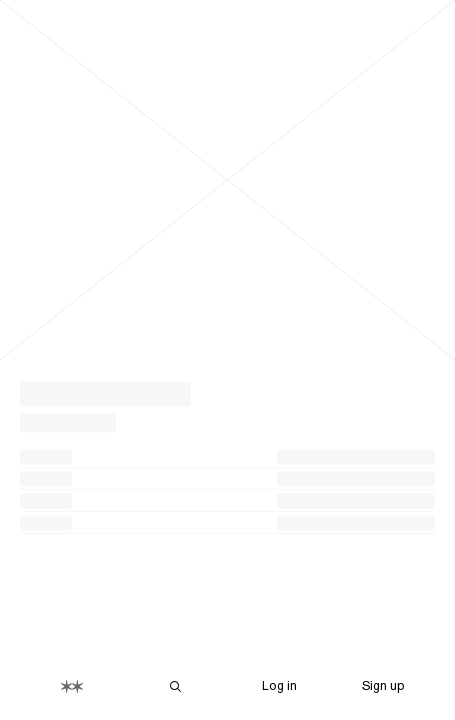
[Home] (72, 686)
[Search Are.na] (176, 686)
